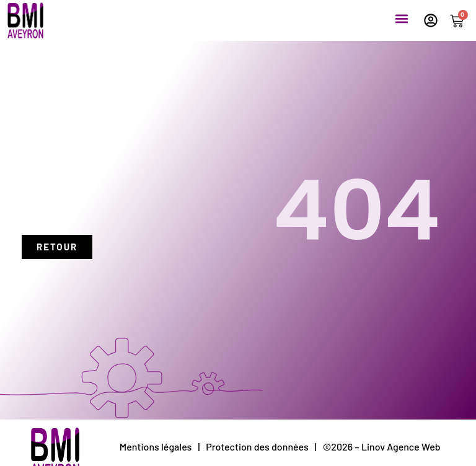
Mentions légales (156, 446)
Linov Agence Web (401, 446)
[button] (401, 18)
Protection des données (257, 446)
